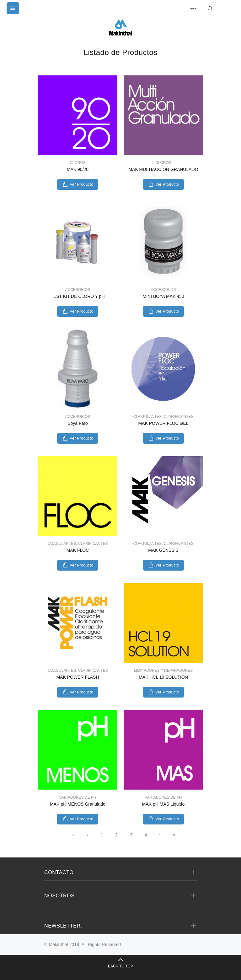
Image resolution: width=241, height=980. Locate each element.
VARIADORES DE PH (78, 797)
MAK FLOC (78, 550)
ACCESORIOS (78, 290)
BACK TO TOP (120, 966)
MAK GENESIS (163, 550)
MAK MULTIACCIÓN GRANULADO (163, 169)
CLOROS (78, 163)
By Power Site (58, 951)
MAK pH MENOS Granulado (78, 804)
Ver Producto (81, 184)
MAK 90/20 (78, 169)
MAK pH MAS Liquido (163, 804)
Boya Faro (78, 423)
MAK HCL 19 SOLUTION (163, 677)
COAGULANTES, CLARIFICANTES (163, 417)
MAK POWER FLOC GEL (163, 423)
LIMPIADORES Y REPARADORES (163, 671)
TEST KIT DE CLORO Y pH (78, 296)
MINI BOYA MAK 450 (163, 296)
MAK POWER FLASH (78, 677)
